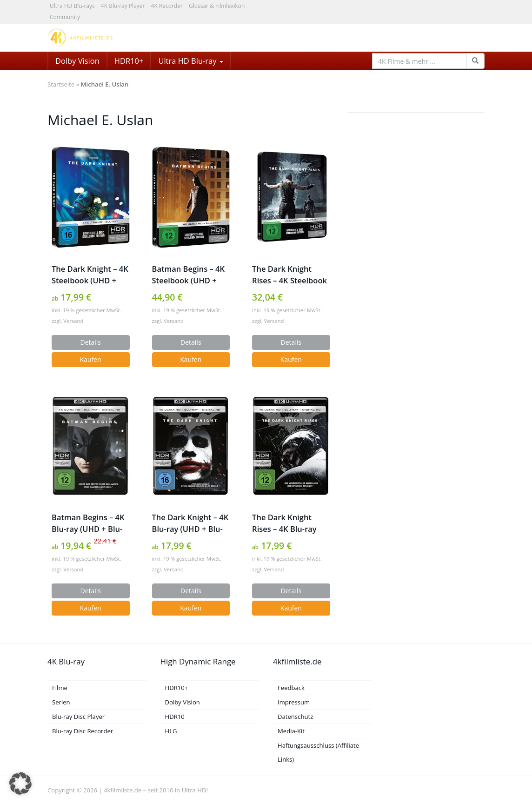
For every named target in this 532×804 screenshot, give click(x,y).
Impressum (294, 702)
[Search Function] (475, 61)
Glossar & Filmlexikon (217, 6)
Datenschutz (295, 717)
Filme (60, 688)
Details (91, 342)
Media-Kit (291, 731)
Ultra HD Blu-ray (190, 61)
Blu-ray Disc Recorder (83, 731)
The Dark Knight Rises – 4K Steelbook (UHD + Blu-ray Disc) (289, 275)
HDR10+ (129, 61)
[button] (20, 784)
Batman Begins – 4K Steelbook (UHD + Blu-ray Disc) (188, 275)
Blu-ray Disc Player (78, 717)
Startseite (61, 84)
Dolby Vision (77, 61)
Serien (61, 702)
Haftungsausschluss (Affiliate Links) (318, 752)
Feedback (291, 688)
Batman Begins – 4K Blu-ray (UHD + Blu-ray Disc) (88, 523)
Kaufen (91, 359)
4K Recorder (167, 6)
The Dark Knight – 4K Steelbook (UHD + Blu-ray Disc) (90, 275)
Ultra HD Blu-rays (72, 6)
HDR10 (175, 717)
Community (65, 17)
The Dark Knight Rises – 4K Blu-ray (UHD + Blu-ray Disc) (289, 523)
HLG (171, 731)
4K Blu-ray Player (123, 6)
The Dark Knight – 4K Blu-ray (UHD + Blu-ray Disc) (190, 523)
